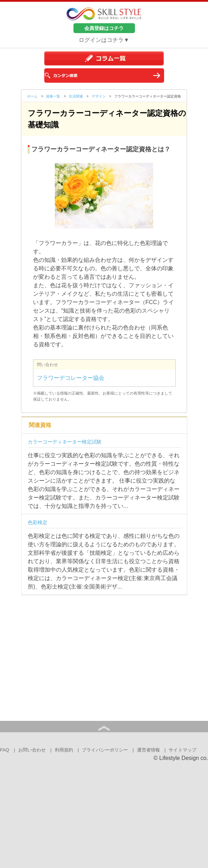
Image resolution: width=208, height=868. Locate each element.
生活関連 (76, 96)
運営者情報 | (151, 750)
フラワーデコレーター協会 (71, 378)
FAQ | (8, 750)
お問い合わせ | (35, 750)
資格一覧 (53, 96)
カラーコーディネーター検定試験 (65, 442)
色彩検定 (38, 522)
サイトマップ (183, 750)
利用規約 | (67, 750)
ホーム (32, 96)
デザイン (99, 96)
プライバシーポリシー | (108, 750)
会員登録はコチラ (104, 28)
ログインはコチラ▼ (104, 40)
